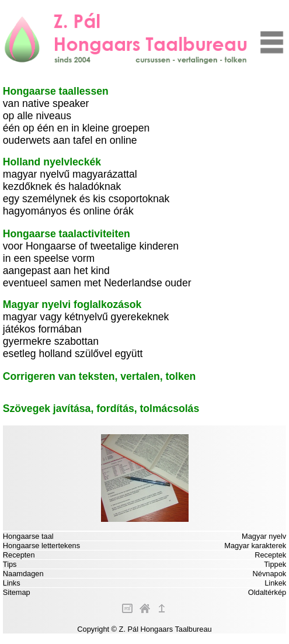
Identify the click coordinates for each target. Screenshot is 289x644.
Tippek (275, 564)
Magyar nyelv (264, 536)
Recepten (19, 555)
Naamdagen (23, 574)
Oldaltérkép (267, 592)
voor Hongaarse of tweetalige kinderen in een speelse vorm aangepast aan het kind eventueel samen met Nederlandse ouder (97, 258)
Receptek (270, 555)
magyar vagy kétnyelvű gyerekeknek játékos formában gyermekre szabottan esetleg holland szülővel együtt (86, 329)
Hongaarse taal (28, 536)
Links (12, 583)
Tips (10, 564)
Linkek (275, 583)
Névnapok (270, 574)
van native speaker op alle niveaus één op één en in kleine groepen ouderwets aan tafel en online (76, 116)
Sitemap (17, 592)
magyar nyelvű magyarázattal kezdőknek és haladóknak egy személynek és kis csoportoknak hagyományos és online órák (86, 186)
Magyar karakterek (255, 546)
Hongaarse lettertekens (41, 546)
